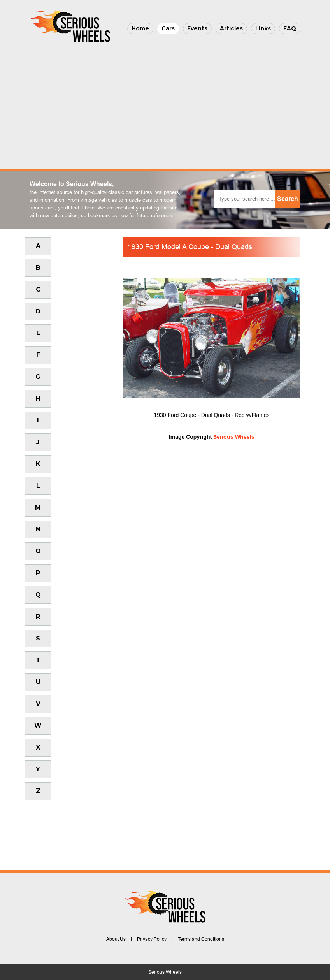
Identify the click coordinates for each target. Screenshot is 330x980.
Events (197, 28)
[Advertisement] (165, 104)
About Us (116, 939)
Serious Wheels (234, 437)
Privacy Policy (152, 939)
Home (140, 28)
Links (263, 28)
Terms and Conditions (201, 939)
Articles (231, 28)
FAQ (290, 28)
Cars (168, 28)
